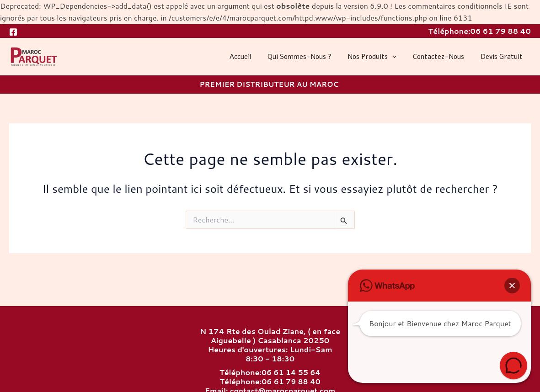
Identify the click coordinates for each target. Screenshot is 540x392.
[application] (399, 57)
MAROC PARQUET (11, 67)
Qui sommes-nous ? (309, 57)
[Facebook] (13, 32)
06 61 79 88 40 (500, 31)
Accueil (252, 57)
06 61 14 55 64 (291, 373)
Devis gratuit (503, 57)
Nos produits (379, 57)
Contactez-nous (443, 57)
